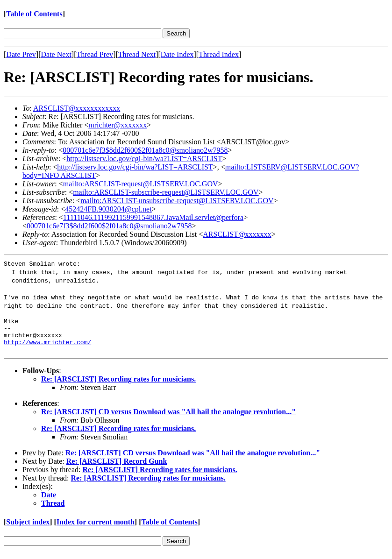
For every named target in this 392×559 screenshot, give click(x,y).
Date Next (56, 54)
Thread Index (219, 54)
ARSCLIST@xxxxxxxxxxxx (77, 108)
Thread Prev (95, 54)
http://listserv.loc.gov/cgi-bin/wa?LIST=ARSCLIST (144, 159)
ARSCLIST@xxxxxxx (237, 234)
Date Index (177, 54)
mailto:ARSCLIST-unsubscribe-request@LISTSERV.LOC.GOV (177, 201)
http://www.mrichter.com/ (47, 347)
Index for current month (96, 527)
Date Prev (21, 54)
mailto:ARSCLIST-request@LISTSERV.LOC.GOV (141, 184)
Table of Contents (34, 14)
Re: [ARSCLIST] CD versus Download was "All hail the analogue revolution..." (168, 417)
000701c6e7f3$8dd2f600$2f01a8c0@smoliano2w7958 (145, 150)
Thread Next (137, 54)
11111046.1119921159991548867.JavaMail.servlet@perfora (153, 217)
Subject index (28, 527)
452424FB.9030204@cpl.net (108, 209)
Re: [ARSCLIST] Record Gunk (117, 467)
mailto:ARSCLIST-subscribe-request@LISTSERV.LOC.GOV (166, 192)
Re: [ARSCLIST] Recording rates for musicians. (118, 385)
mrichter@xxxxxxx (118, 125)
